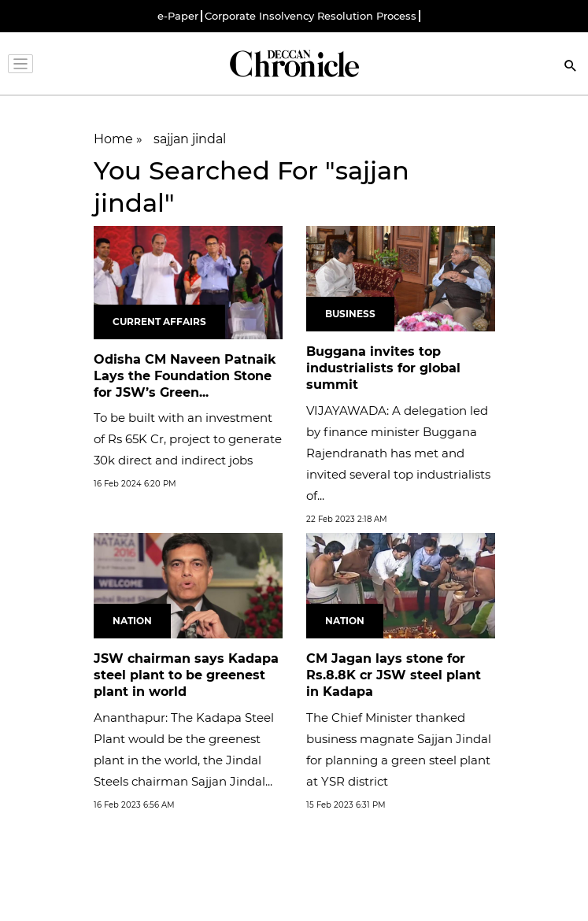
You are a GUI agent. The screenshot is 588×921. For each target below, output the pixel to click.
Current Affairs (159, 322)
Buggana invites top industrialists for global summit (383, 368)
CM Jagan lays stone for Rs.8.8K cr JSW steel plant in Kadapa (394, 675)
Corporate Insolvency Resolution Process (311, 16)
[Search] (571, 67)
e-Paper (178, 16)
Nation (132, 621)
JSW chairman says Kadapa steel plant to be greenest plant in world (186, 675)
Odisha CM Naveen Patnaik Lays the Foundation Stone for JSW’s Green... (185, 376)
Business (350, 314)
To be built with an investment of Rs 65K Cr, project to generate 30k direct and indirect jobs (188, 439)
